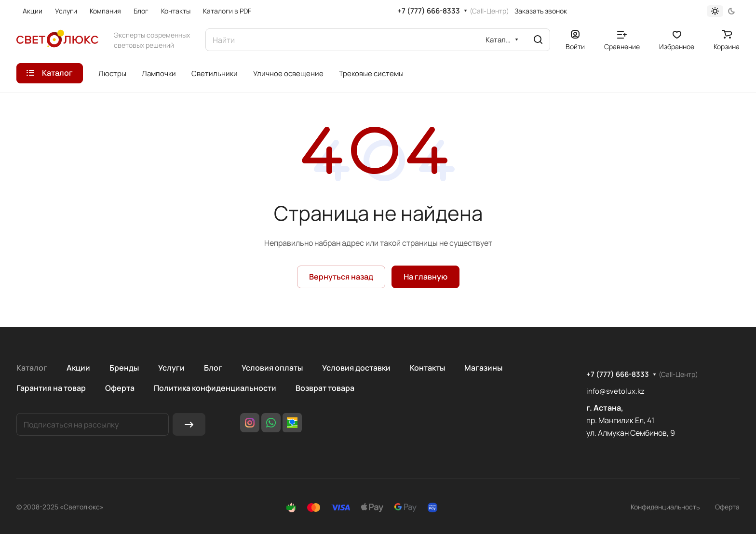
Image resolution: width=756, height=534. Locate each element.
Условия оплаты (272, 368)
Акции (78, 368)
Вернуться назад (341, 277)
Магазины (483, 368)
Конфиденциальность (665, 507)
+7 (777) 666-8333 (429, 11)
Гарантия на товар (51, 388)
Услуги (171, 368)
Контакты (427, 368)
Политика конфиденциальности (215, 388)
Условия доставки (356, 368)
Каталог (32, 368)
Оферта (120, 388)
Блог (213, 368)
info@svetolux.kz (615, 391)
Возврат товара (325, 388)
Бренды (124, 368)
